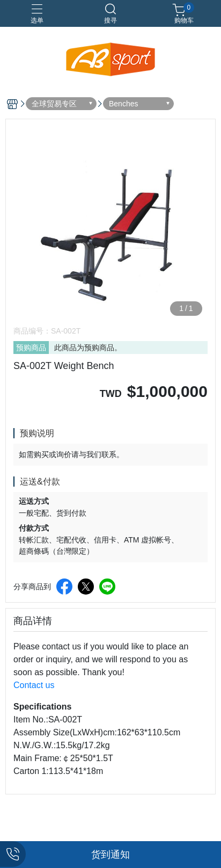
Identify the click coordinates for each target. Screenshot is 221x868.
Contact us (34, 685)
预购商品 (31, 348)
